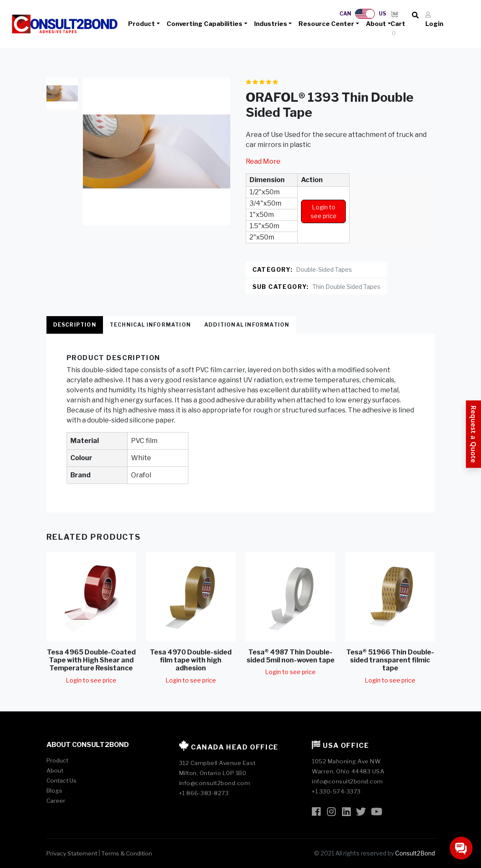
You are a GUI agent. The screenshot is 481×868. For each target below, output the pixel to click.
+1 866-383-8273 (204, 793)
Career (56, 801)
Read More (263, 161)
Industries (271, 24)
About (376, 24)
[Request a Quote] (473, 434)
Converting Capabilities (204, 24)
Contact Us (62, 780)
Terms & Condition (127, 853)
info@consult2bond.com (215, 783)
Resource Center (326, 24)
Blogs (54, 791)
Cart (398, 24)
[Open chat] (461, 848)
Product (141, 24)
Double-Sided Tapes (324, 269)
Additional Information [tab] (247, 325)
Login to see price (324, 211)
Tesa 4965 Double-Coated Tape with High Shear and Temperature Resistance (91, 660)
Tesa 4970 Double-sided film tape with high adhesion (191, 660)
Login (434, 20)
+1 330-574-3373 (336, 791)
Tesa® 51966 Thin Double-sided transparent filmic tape (390, 660)
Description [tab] (75, 325)
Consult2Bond (415, 853)
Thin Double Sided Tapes (346, 287)
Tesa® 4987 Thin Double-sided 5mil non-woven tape (291, 656)
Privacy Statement (72, 853)
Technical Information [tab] (150, 325)
